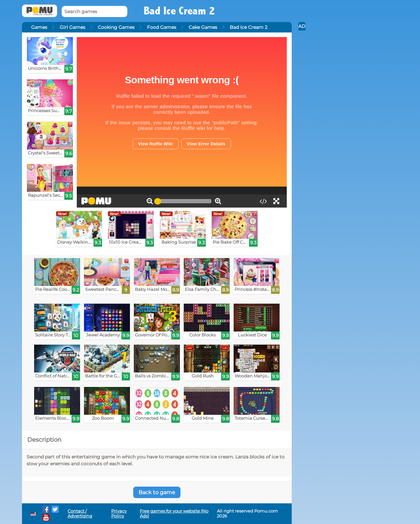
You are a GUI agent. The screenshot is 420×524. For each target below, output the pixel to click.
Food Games (162, 27)
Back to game (157, 492)
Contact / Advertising (80, 514)
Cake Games (203, 27)
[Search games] (94, 12)
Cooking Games (116, 27)
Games (39, 27)
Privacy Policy (119, 514)
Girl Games (73, 27)
